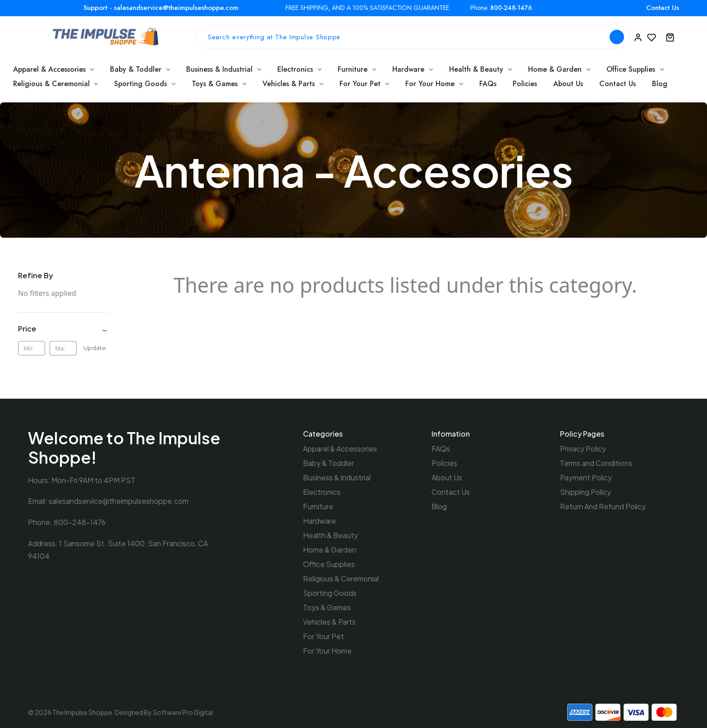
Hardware (413, 69)
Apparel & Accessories (54, 69)
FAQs (488, 84)
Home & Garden (559, 69)
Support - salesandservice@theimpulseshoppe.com (161, 8)
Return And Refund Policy (603, 505)
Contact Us (663, 8)
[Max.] (63, 348)
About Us (568, 84)
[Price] (63, 329)
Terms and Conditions (596, 463)
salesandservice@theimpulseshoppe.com (119, 501)
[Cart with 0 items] (670, 37)
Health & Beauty (480, 69)
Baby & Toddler (140, 69)
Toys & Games (219, 84)
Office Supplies (635, 69)
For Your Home (434, 84)
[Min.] (32, 348)
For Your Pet (364, 84)
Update (95, 348)
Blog (660, 84)
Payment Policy (586, 477)
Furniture (357, 69)
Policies (525, 84)
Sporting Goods (145, 84)
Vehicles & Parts (293, 84)
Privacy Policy (583, 449)
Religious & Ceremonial (56, 84)
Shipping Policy (585, 491)
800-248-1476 (511, 8)
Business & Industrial (224, 69)
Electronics (299, 69)
